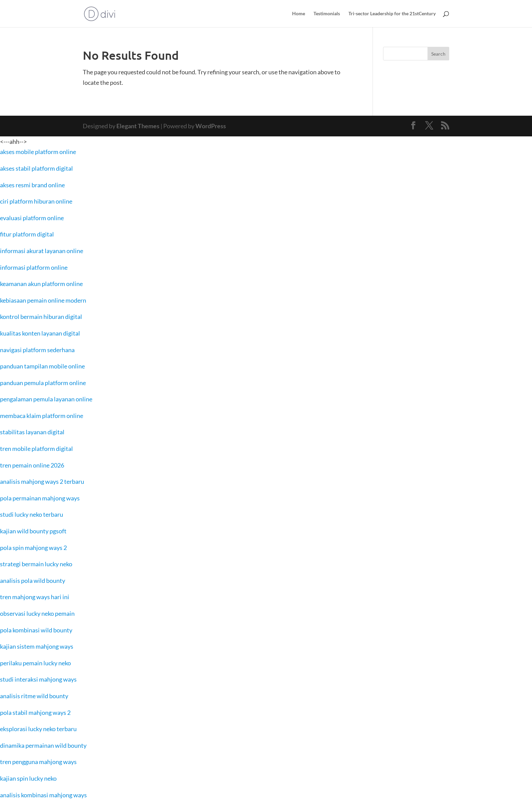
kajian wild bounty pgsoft (33, 531)
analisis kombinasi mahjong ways (43, 795)
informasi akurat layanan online (42, 251)
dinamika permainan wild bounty (43, 745)
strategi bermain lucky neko (36, 564)
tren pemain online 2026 (32, 465)
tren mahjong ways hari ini (35, 597)
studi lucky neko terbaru (32, 514)
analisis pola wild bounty (33, 580)
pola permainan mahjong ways (40, 498)
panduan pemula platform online (43, 383)
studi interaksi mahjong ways (38, 679)
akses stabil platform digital (36, 168)
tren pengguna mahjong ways (38, 762)
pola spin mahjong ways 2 (33, 548)
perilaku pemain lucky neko (35, 663)
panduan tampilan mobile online (42, 366)
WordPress (211, 126)
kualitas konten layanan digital (40, 333)
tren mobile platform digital (36, 449)
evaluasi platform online (32, 218)
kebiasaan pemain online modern (43, 300)
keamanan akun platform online (41, 284)
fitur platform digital (27, 234)
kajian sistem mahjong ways (37, 646)
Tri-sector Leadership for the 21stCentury (392, 14)
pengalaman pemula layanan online (46, 399)
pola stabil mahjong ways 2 (35, 712)
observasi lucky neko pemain (37, 613)
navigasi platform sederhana (37, 350)
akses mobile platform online (38, 152)
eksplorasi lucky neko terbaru (38, 729)
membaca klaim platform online (42, 416)
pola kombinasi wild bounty (36, 630)
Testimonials (327, 14)
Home (299, 14)
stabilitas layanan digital (32, 432)
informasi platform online (34, 267)
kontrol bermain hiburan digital (41, 317)
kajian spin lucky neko (28, 778)
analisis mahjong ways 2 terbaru (42, 481)
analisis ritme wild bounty (34, 696)
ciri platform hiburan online (36, 201)
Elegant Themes (138, 126)
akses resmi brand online (32, 185)
